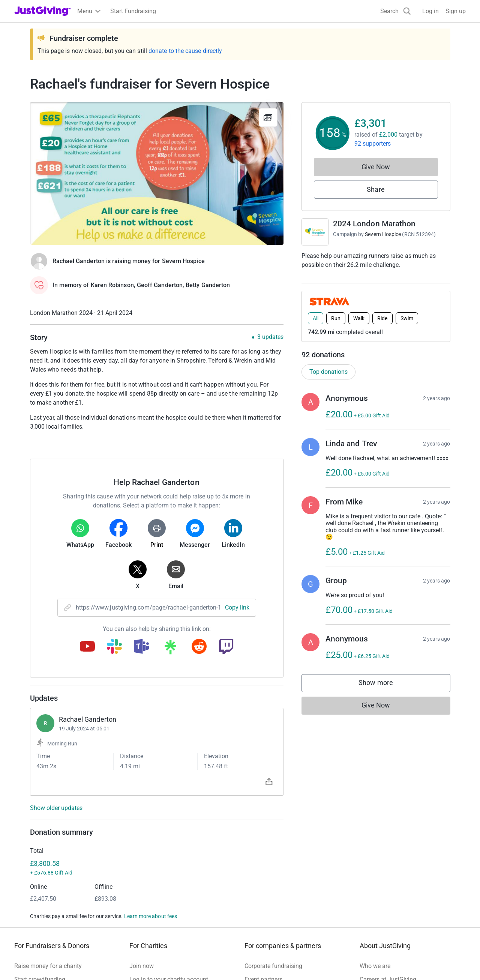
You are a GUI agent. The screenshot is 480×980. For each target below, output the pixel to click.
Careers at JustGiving (388, 883)
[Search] (396, 11)
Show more (383, 684)
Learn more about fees (151, 819)
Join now (142, 869)
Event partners (263, 883)
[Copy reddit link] (199, 647)
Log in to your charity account (169, 883)
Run (336, 318)
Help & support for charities (165, 896)
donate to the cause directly (185, 51)
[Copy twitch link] (226, 647)
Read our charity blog (157, 910)
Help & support (34, 910)
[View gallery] (268, 117)
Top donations (328, 372)
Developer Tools (266, 896)
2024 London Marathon (374, 224)
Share (376, 189)
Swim (407, 318)
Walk (359, 318)
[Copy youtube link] (87, 647)
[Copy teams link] (141, 647)
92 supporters (373, 144)
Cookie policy (117, 962)
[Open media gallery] (157, 173)
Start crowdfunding (40, 883)
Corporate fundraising (273, 869)
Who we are (375, 869)
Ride (382, 318)
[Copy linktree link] (170, 649)
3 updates (270, 337)
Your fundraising (36, 896)
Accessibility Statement (172, 962)
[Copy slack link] (114, 647)
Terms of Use (32, 962)
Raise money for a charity (48, 869)
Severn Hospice (383, 234)
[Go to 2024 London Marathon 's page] (315, 232)
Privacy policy (74, 962)
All (316, 318)
